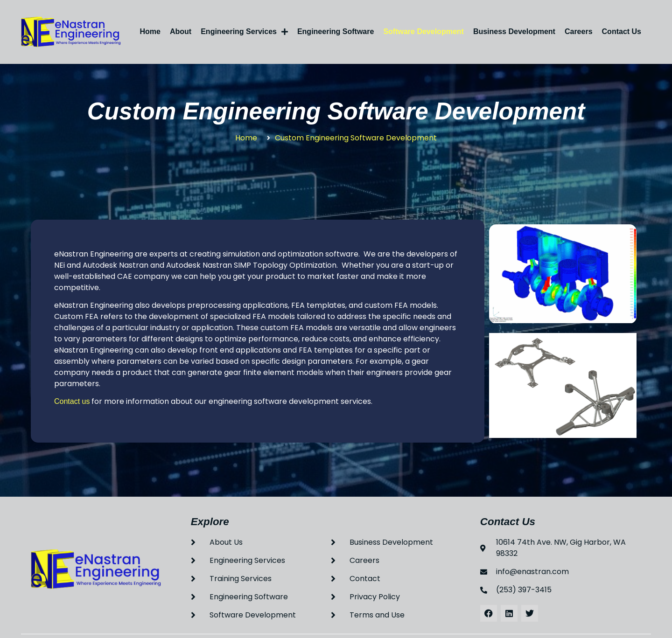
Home (150, 31)
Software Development (423, 31)
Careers (579, 31)
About (181, 31)
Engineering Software (336, 31)
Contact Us (622, 31)
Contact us (72, 401)
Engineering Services (244, 32)
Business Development (514, 31)
